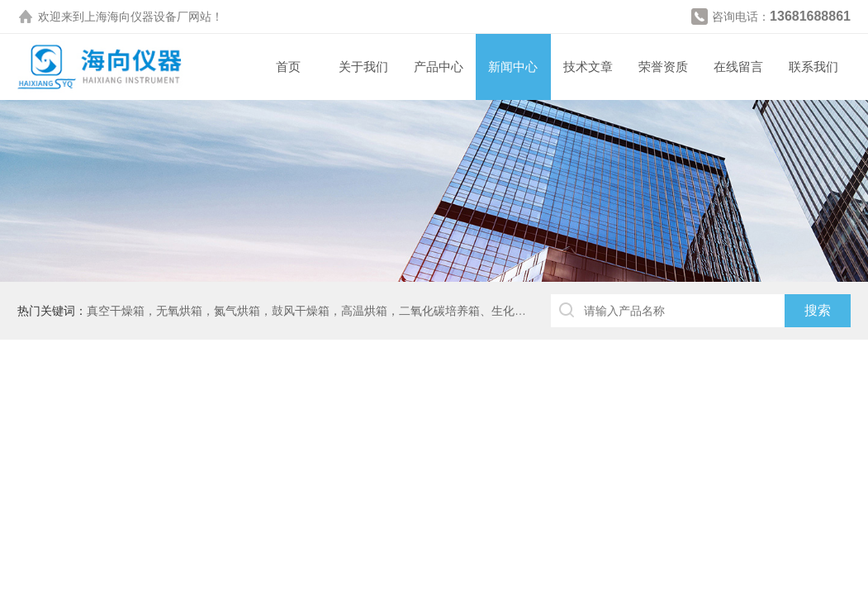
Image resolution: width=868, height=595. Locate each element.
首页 (288, 67)
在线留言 (738, 67)
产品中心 (439, 67)
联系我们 (813, 67)
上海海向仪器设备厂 (136, 17)
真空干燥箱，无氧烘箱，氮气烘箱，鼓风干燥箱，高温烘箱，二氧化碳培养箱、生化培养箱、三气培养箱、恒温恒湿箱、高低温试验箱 (428, 311)
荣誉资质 (663, 67)
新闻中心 (513, 67)
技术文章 (588, 67)
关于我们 (363, 67)
